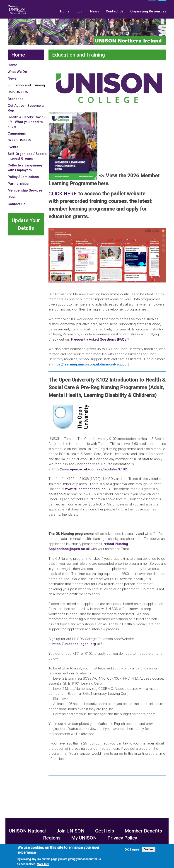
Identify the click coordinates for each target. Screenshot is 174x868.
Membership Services (25, 190)
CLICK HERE (63, 194)
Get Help (105, 831)
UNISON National (28, 831)
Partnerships (18, 184)
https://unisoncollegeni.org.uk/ (78, 644)
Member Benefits (143, 831)
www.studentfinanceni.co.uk (88, 489)
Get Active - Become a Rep (26, 108)
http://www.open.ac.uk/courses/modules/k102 (90, 469)
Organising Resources (148, 11)
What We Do (17, 72)
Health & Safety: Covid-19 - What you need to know (26, 122)
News (95, 11)
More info (43, 864)
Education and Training (26, 85)
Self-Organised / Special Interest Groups (28, 156)
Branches (16, 99)
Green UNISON (19, 140)
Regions (52, 838)
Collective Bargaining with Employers (25, 168)
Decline (149, 849)
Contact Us (115, 11)
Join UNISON (18, 92)
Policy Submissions (23, 177)
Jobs (12, 197)
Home (65, 11)
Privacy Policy (122, 838)
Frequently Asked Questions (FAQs (99, 339)
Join (80, 11)
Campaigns (17, 133)
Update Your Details (26, 224)
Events (13, 147)
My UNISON (84, 838)
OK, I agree (132, 849)
